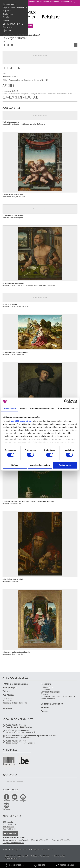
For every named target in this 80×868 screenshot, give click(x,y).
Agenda (7, 11)
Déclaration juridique (58, 856)
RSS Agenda (8, 822)
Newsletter (12, 834)
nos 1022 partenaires (21, 421)
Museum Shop (8, 701)
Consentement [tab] (10, 408)
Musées (7, 17)
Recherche (8, 27)
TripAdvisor (6, 809)
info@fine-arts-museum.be (13, 843)
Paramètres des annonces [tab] (42, 408)
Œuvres (76, 45)
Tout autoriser (65, 465)
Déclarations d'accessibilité (40, 856)
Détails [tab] (23, 408)
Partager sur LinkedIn (8, 45)
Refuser (15, 465)
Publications (46, 690)
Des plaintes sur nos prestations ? (17, 856)
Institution (7, 21)
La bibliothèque (47, 687)
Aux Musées (8, 695)
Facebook (6, 801)
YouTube (15, 801)
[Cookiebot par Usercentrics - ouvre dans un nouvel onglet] (66, 401)
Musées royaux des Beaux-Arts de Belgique (3, 11)
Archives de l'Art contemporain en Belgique (58, 696)
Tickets (6, 691)
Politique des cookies (12, 858)
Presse (44, 711)
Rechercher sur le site (5, 782)
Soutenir (45, 708)
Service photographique (50, 692)
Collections (8, 14)
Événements (8, 698)
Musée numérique (48, 699)
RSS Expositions (9, 824)
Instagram (23, 801)
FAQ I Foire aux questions (15, 684)
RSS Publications (9, 829)
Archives (44, 694)
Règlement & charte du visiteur (15, 703)
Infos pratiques (9, 4)
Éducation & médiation (13, 24)
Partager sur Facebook (4, 45)
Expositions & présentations (14, 7)
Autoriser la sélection (40, 465)
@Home (7, 30)
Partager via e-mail (12, 45)
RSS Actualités (8, 827)
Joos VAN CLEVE (39, 92)
